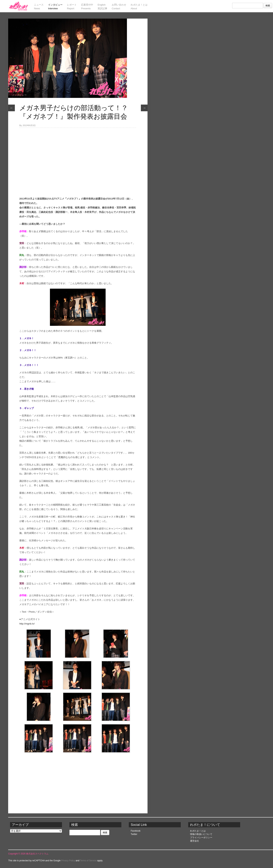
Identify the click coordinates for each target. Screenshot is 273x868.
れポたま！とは (198, 831)
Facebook (136, 831)
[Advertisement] (78, 156)
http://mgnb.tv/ (27, 624)
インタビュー (19, 95)
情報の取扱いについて (201, 834)
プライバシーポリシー (201, 838)
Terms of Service (88, 861)
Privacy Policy (68, 861)
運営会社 (194, 841)
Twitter (134, 834)
